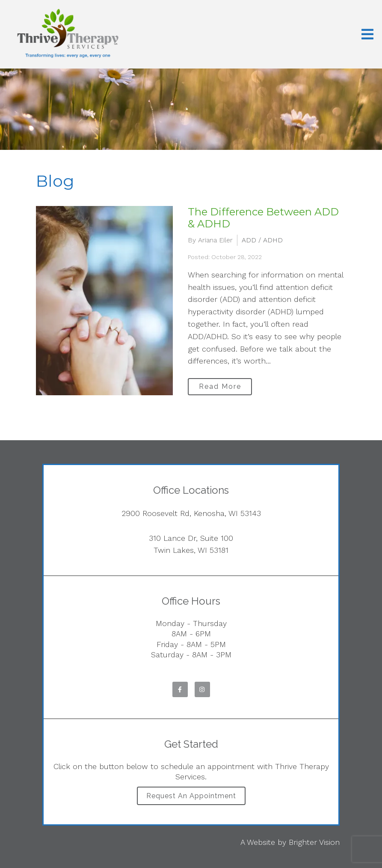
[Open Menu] (367, 34)
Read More (220, 386)
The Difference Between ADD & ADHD (263, 218)
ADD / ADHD (262, 240)
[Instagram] (202, 689)
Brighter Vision (314, 842)
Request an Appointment (191, 796)
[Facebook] (180, 689)
